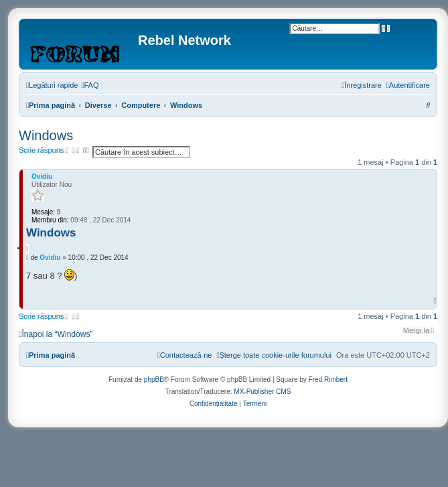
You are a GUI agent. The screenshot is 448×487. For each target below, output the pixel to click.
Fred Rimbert (328, 379)
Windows (46, 135)
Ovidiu (42, 177)
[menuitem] (90, 85)
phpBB (154, 379)
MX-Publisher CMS (262, 392)
